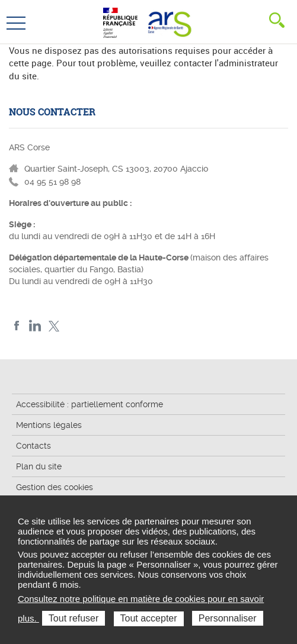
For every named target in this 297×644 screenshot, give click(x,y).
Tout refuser (74, 618)
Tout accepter (149, 618)
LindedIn (35, 326)
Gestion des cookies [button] (55, 487)
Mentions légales (49, 425)
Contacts (33, 446)
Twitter (54, 326)
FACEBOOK (17, 326)
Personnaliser (228, 618)
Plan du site (39, 466)
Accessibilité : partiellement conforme (90, 404)
